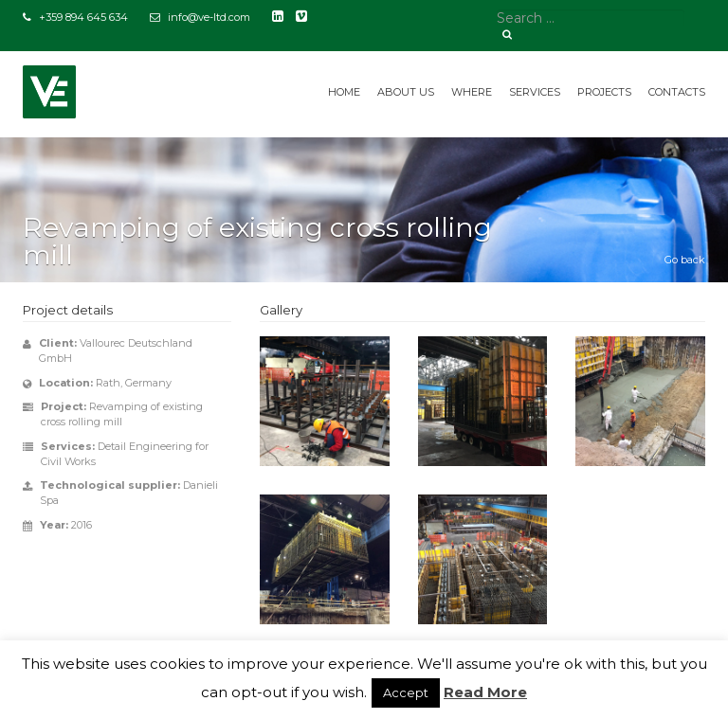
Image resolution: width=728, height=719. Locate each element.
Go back (685, 260)
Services (535, 92)
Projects (604, 92)
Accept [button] (406, 692)
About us (406, 92)
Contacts (677, 92)
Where (472, 92)
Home (344, 92)
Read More (485, 692)
